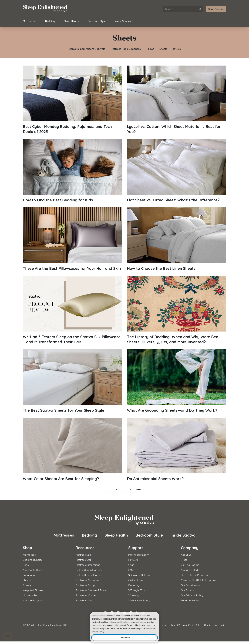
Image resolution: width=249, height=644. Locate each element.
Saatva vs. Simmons (87, 580)
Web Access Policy (139, 600)
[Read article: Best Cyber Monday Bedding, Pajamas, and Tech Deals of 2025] (72, 100)
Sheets (163, 49)
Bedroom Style (99, 21)
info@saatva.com (139, 554)
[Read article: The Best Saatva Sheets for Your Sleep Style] (72, 381)
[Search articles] (183, 9)
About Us (186, 554)
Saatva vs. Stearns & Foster (92, 590)
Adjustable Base (32, 570)
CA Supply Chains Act (188, 625)
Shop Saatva (216, 9)
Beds (26, 565)
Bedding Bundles (33, 559)
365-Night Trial (137, 590)
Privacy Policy (168, 625)
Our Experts (188, 590)
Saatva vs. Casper (86, 595)
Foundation (30, 575)
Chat (131, 565)
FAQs (131, 570)
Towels (177, 49)
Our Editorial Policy (192, 595)
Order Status (136, 580)
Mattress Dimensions (88, 565)
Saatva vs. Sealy (85, 585)
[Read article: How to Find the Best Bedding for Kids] (72, 171)
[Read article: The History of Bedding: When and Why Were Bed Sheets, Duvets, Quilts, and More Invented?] (177, 310)
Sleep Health (73, 21)
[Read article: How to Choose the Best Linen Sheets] (177, 239)
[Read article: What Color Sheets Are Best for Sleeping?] (72, 449)
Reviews (133, 559)
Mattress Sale (84, 554)
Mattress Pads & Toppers (126, 49)
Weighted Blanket (33, 590)
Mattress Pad (31, 595)
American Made (190, 570)
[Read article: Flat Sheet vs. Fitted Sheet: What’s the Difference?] (177, 171)
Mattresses (31, 21)
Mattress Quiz (84, 559)
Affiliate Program (33, 600)
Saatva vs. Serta (85, 600)
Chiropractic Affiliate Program (198, 580)
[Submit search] (200, 9)
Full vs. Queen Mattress (89, 570)
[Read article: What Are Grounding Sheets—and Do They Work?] (177, 381)
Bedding (52, 21)
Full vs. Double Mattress (89, 575)
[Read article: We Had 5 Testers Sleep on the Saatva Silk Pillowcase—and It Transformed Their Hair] (72, 310)
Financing (134, 585)
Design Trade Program (194, 575)
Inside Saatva (124, 21)
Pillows (150, 49)
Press (184, 559)
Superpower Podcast (193, 600)
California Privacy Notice (214, 625)
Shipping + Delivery (139, 575)
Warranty (134, 595)
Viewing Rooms (190, 565)
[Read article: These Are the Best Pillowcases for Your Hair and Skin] (72, 239)
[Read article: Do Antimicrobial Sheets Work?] (177, 449)
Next (139, 489)
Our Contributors (191, 585)
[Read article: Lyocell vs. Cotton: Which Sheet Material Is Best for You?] (177, 100)
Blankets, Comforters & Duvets (87, 49)
